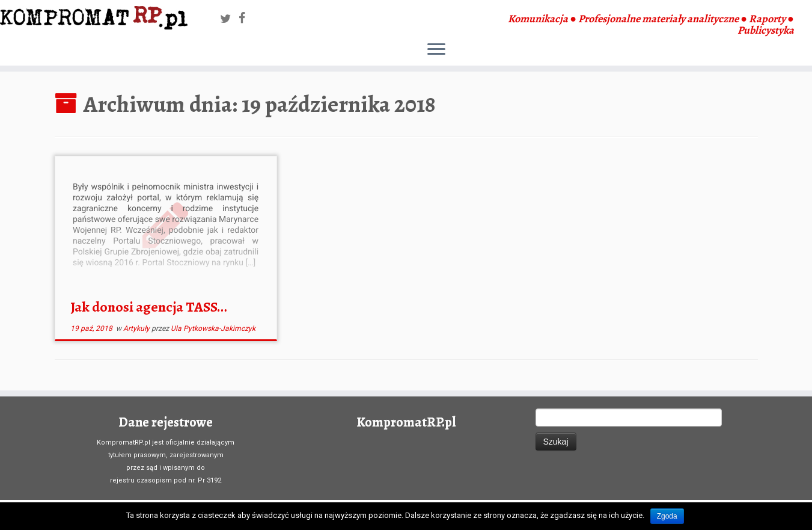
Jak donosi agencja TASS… (148, 307)
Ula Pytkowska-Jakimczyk (213, 328)
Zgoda (667, 516)
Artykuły (137, 328)
